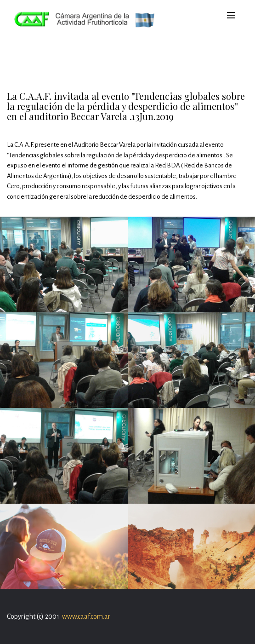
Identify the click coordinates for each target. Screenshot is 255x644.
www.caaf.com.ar (86, 616)
